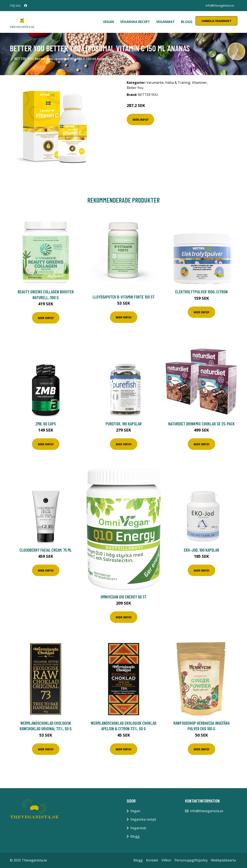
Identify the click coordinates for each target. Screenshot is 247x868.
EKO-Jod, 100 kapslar (201, 550)
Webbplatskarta (223, 860)
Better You (135, 88)
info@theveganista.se (220, 5)
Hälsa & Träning (178, 83)
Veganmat (166, 22)
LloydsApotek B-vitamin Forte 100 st (124, 297)
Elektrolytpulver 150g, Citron (201, 292)
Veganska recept (135, 22)
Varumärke (155, 83)
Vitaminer (199, 83)
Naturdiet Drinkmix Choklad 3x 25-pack (201, 424)
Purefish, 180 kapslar (124, 424)
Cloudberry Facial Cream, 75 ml (46, 550)
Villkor (166, 860)
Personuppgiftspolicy (191, 860)
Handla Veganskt (216, 21)
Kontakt (152, 860)
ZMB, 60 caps (46, 424)
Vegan (108, 22)
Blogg (187, 22)
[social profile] (26, 6)
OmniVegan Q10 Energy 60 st (124, 597)
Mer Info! (140, 119)
